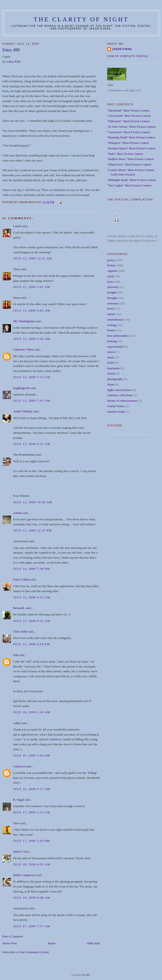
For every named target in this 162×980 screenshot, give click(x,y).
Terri (16, 823)
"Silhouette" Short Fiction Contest (128, 121)
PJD (16, 655)
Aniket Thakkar (23, 411)
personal (112, 287)
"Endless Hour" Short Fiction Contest (131, 159)
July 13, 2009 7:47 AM (32, 401)
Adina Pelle (13, 61)
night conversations (119, 390)
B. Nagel (19, 800)
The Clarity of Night (81, 19)
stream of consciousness (122, 401)
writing (112, 325)
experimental (115, 347)
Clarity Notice (116, 406)
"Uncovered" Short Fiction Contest (129, 116)
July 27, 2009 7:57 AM (32, 926)
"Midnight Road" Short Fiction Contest (132, 180)
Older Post (94, 943)
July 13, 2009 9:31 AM (32, 444)
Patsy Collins (21, 579)
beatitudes (114, 368)
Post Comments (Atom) (34, 952)
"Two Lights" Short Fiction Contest (129, 185)
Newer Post (10, 943)
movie (111, 352)
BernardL (19, 608)
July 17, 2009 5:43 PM (31, 841)
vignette (112, 271)
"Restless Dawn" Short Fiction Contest (131, 148)
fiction (111, 265)
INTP (111, 363)
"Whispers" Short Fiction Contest (128, 143)
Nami (111, 384)
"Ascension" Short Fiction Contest (129, 132)
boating (112, 341)
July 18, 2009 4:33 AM (32, 864)
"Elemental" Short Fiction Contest (128, 110)
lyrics (111, 282)
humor (111, 330)
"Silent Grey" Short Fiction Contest (129, 164)
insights (112, 292)
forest (111, 309)
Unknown (19, 766)
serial (111, 276)
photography (115, 379)
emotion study (116, 412)
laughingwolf (21, 388)
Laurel (17, 226)
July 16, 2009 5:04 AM (32, 755)
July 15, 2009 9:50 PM (31, 644)
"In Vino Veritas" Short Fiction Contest (131, 127)
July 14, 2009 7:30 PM (31, 569)
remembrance (116, 319)
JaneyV (18, 851)
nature (111, 314)
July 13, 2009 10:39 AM (33, 502)
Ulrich (111, 373)
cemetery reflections (120, 395)
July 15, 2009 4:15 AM (32, 597)
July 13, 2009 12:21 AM (33, 258)
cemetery (113, 303)
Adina (17, 723)
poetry (111, 260)
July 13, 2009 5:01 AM (32, 287)
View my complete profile (128, 56)
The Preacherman (24, 455)
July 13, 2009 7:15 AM (32, 377)
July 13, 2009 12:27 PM (32, 530)
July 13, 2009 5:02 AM (32, 310)
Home (52, 943)
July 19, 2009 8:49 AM (32, 898)
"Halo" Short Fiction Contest (125, 154)
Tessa (17, 269)
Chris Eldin (20, 631)
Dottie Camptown (24, 875)
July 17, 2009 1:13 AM (32, 812)
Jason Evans (122, 49)
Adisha (18, 513)
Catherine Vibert (23, 349)
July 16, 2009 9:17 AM (32, 789)
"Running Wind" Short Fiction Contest (131, 137)
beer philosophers (118, 336)
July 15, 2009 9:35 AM (32, 621)
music (111, 357)
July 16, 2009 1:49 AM (32, 712)
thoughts (113, 298)
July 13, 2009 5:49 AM (32, 339)
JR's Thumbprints (24, 321)
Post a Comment (13, 936)
